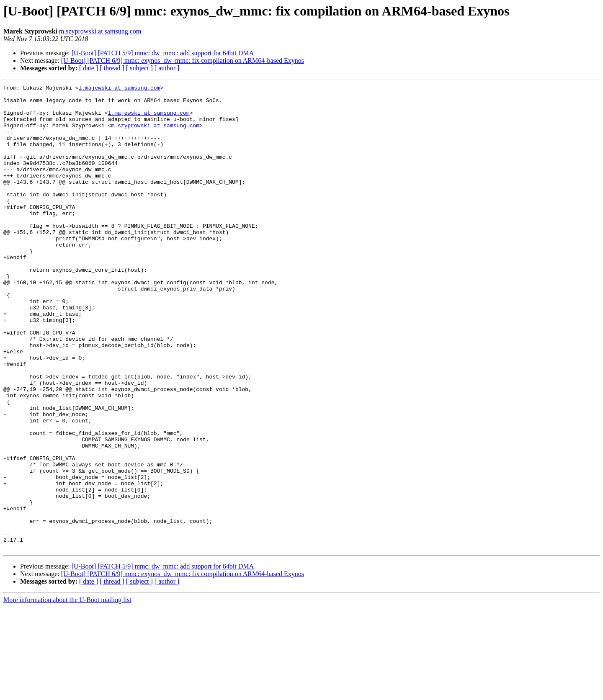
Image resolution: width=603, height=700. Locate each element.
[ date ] (89, 68)
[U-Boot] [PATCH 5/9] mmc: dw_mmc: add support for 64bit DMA (163, 53)
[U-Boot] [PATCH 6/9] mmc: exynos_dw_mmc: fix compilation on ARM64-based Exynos (183, 60)
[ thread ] (112, 68)
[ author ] (167, 68)
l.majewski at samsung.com (119, 89)
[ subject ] (139, 68)
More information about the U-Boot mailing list (67, 693)
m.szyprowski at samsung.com (100, 31)
